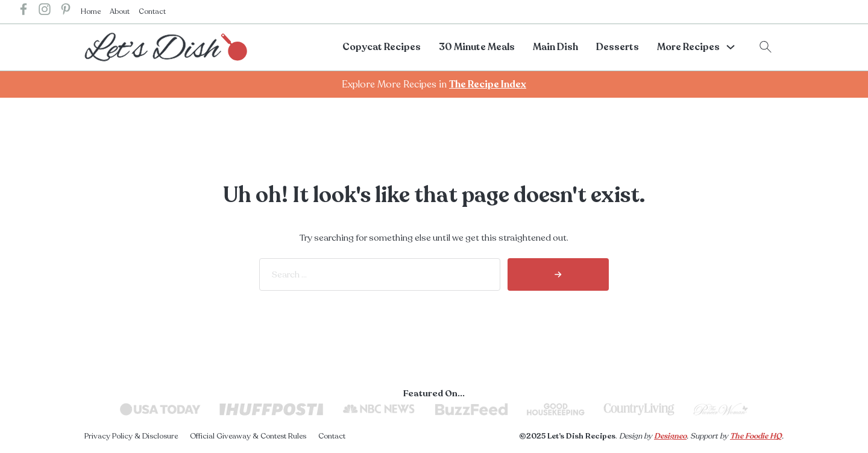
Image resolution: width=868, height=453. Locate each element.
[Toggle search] (766, 47)
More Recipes (688, 47)
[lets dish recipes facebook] (24, 12)
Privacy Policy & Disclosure (131, 436)
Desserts (618, 47)
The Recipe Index (488, 84)
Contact (152, 11)
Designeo (670, 436)
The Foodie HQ (756, 436)
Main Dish (555, 47)
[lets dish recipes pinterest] (66, 12)
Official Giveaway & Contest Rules (248, 436)
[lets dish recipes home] (166, 46)
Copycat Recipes (382, 47)
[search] (558, 274)
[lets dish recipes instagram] (45, 12)
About (120, 11)
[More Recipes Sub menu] (731, 47)
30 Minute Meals (477, 47)
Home (91, 11)
